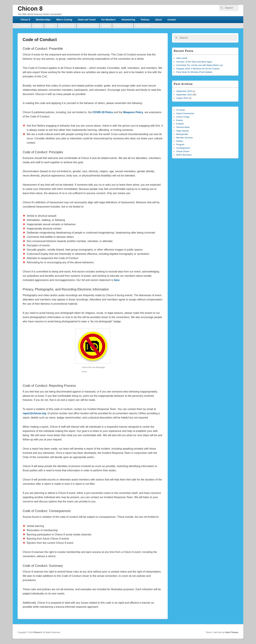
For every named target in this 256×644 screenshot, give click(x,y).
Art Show (180, 110)
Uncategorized (183, 148)
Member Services (184, 138)
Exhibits (51, 26)
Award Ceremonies (185, 113)
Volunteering (128, 20)
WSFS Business (184, 155)
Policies (145, 20)
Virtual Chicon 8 (123, 26)
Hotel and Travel (87, 20)
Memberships (43, 20)
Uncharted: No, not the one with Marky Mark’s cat (199, 65)
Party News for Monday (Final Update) (194, 72)
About (158, 20)
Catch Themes (232, 632)
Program (25, 26)
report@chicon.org (34, 413)
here (117, 280)
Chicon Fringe (143, 26)
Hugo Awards (67, 26)
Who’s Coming (64, 20)
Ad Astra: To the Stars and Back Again (194, 62)
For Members (108, 20)
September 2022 (184, 95)
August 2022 (182, 98)
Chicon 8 (30, 9)
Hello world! (182, 58)
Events (38, 26)
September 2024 (184, 91)
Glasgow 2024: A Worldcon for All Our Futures (198, 69)
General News (183, 127)
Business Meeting (88, 26)
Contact (172, 20)
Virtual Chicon (183, 151)
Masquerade (182, 134)
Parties (106, 26)
